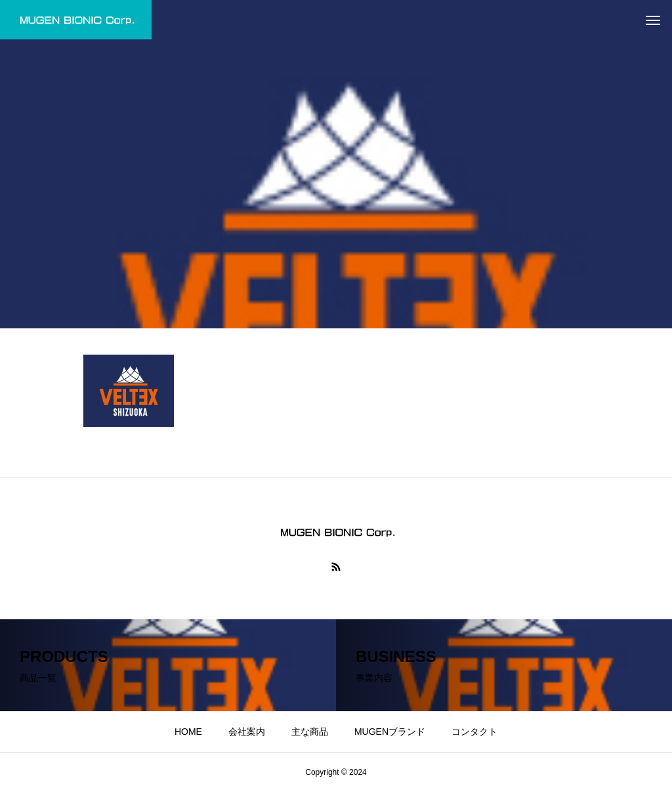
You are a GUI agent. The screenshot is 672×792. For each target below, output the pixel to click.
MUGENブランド (390, 732)
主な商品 (310, 732)
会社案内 (247, 732)
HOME (188, 732)
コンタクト (474, 732)
